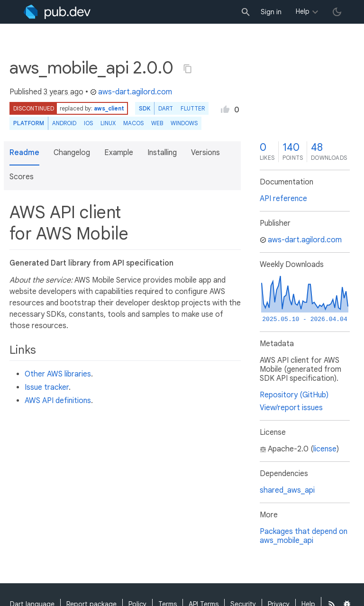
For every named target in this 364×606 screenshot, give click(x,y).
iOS (88, 123)
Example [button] (119, 153)
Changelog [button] (72, 153)
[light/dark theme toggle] (337, 12)
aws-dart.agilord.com (131, 92)
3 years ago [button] (64, 92)
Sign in (271, 12)
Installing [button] (162, 153)
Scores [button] (22, 177)
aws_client (109, 108)
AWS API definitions (58, 401)
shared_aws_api (287, 490)
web (157, 123)
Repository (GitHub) (294, 395)
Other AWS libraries (58, 374)
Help (303, 11)
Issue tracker (47, 387)
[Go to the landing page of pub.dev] (57, 12)
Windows (184, 123)
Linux (108, 123)
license (325, 449)
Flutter (193, 108)
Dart (166, 108)
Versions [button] (205, 153)
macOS (133, 123)
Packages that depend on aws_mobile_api (304, 536)
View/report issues (291, 408)
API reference (283, 199)
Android (64, 123)
